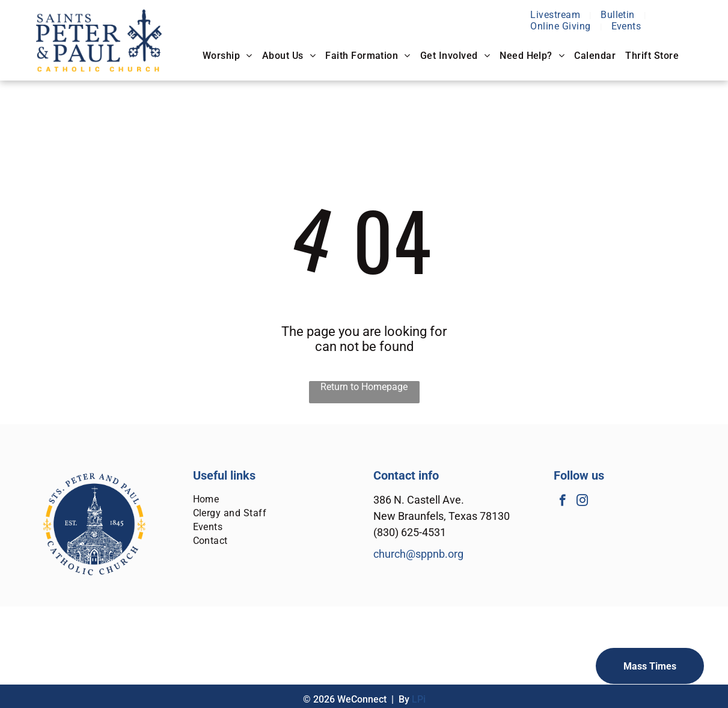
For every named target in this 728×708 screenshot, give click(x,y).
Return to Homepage (364, 387)
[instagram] (582, 502)
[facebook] (562, 502)
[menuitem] (556, 15)
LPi (419, 699)
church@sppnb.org (418, 554)
